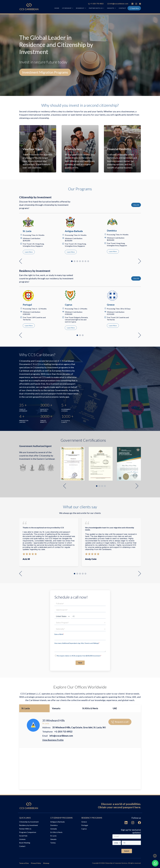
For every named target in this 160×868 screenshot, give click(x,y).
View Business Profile (53, 740)
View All (136, 205)
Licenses (22, 839)
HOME (57, 8)
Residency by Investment (29, 825)
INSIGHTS (111, 8)
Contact (122, 8)
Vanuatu (56, 708)
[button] (21, 261)
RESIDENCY (80, 8)
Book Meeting (25, 843)
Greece (84, 822)
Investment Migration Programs (45, 72)
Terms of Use (24, 863)
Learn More (29, 252)
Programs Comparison (28, 832)
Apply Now (134, 8)
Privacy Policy (36, 863)
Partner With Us (25, 829)
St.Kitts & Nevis (90, 708)
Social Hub (23, 836)
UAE (115, 708)
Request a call (120, 722)
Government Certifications (83, 440)
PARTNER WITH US (96, 8)
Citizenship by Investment (29, 822)
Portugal (85, 825)
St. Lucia (26, 708)
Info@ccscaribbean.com (118, 4)
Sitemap (46, 863)
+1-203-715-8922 (96, 4)
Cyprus (84, 829)
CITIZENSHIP (67, 8)
